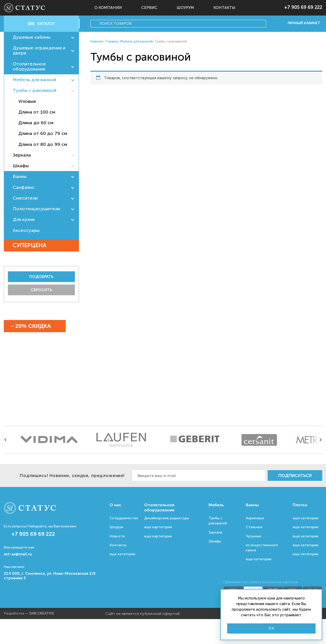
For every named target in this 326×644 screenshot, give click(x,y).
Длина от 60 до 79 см (43, 133)
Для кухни (24, 219)
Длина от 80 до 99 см (43, 144)
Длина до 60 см (36, 123)
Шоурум (185, 8)
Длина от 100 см (37, 112)
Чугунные (254, 536)
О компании (108, 8)
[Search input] (182, 24)
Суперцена (36, 245)
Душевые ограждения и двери (39, 50)
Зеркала (22, 155)
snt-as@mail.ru (18, 554)
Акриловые (255, 518)
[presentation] (6, 440)
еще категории (122, 554)
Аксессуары (26, 230)
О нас (115, 505)
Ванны (20, 176)
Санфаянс (24, 187)
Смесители (25, 198)
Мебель (216, 505)
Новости (117, 536)
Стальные (254, 527)
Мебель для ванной (34, 80)
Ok (271, 628)
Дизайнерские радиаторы (167, 518)
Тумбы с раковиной (35, 90)
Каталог (42, 24)
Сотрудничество (124, 518)
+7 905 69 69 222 (303, 7)
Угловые (27, 101)
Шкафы (21, 166)
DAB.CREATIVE (42, 613)
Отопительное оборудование (29, 66)
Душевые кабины (32, 37)
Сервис (149, 8)
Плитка (300, 505)
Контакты (224, 8)
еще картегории (158, 527)
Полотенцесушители (36, 209)
